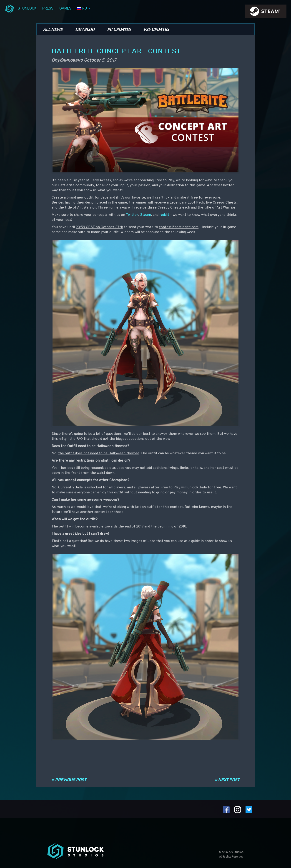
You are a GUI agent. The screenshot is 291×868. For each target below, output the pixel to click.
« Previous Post (69, 780)
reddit (164, 215)
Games (65, 8)
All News (53, 29)
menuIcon (10, 8)
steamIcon (265, 12)
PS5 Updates (156, 29)
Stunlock (27, 8)
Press (48, 8)
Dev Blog (85, 29)
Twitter (132, 215)
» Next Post (227, 780)
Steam (145, 215)
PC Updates (119, 29)
